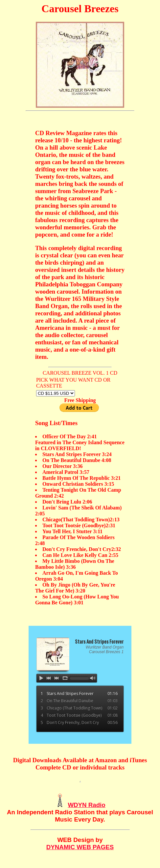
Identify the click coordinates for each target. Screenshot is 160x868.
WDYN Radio (86, 805)
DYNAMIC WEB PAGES (80, 847)
